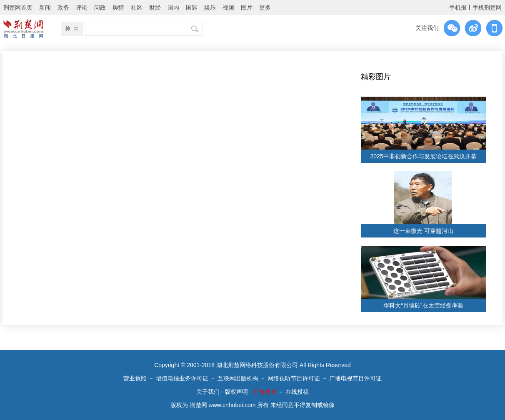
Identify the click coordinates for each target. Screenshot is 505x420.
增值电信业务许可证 (182, 378)
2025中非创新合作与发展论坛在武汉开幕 (423, 156)
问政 (100, 7)
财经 (155, 7)
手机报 (458, 7)
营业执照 (135, 378)
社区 (137, 7)
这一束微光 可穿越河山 (423, 231)
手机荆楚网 (487, 7)
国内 (173, 7)
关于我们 (208, 392)
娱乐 (210, 7)
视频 (228, 7)
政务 (63, 7)
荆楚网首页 (18, 7)
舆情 (118, 7)
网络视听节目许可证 (294, 378)
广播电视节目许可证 (355, 378)
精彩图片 (376, 77)
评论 (82, 7)
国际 (192, 7)
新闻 (45, 7)
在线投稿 (297, 392)
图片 (247, 7)
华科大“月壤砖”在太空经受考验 (423, 305)
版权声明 (236, 392)
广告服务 (265, 392)
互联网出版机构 (238, 378)
